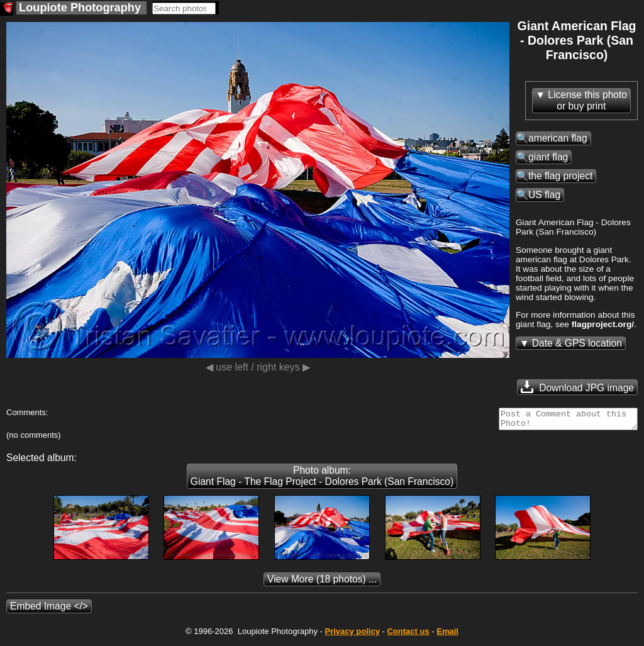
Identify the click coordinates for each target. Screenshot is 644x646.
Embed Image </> (49, 610)
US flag (544, 195)
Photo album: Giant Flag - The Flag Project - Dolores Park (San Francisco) (322, 480)
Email (447, 635)
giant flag (548, 157)
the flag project (560, 176)
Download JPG (577, 387)
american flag (558, 138)
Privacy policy (352, 635)
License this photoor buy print (587, 100)
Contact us (408, 635)
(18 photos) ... (322, 583)
